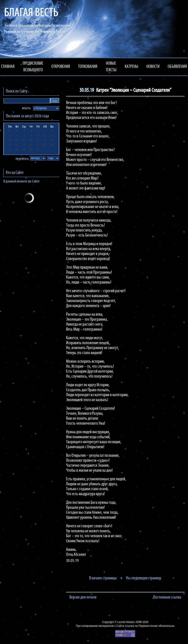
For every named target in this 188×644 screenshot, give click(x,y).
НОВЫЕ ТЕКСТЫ (111, 67)
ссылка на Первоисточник (141, 626)
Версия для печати (83, 597)
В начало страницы (103, 578)
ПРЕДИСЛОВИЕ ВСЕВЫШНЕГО (33, 67)
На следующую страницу (144, 578)
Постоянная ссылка (167, 597)
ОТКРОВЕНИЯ (61, 67)
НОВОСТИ (153, 67)
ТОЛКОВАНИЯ (88, 67)
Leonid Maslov (126, 622)
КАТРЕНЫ (131, 67)
